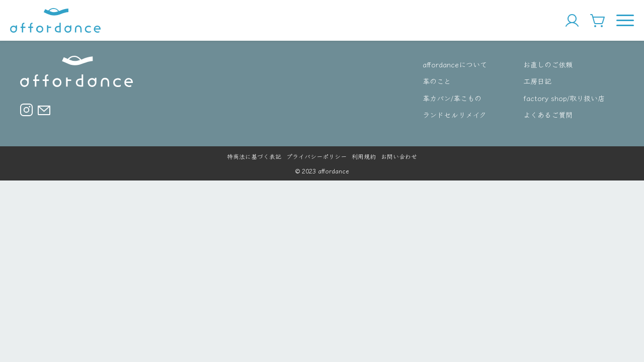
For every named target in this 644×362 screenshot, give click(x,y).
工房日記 (537, 81)
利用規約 (364, 156)
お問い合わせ (399, 156)
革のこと (437, 81)
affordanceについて (455, 64)
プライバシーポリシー (316, 156)
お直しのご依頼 (548, 64)
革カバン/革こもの (452, 98)
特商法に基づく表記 (254, 156)
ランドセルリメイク (454, 114)
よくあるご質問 (548, 114)
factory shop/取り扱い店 (564, 98)
